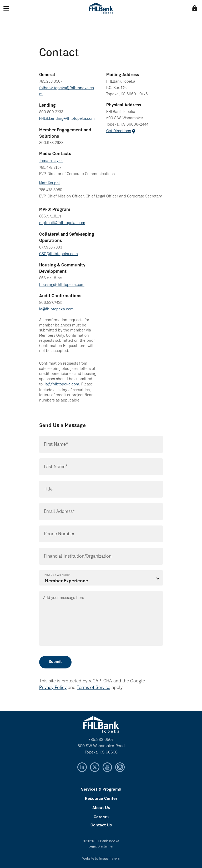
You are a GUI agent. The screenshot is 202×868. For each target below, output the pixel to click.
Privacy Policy (53, 688)
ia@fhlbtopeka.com (56, 309)
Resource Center (101, 799)
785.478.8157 (50, 168)
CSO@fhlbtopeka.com (59, 254)
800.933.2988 (51, 143)
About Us (101, 808)
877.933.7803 (51, 248)
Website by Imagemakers (101, 859)
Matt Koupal (49, 183)
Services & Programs (101, 790)
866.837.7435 (51, 303)
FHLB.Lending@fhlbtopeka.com (67, 119)
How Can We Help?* (58, 575)
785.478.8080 (51, 190)
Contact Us (101, 826)
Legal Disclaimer (101, 847)
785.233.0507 (51, 82)
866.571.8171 (50, 217)
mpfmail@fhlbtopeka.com (62, 223)
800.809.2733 (51, 112)
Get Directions (119, 131)
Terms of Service (94, 688)
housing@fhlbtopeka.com (62, 285)
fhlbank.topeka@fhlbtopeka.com (67, 91)
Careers (101, 817)
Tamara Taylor (51, 161)
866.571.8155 (51, 278)
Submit (55, 662)
